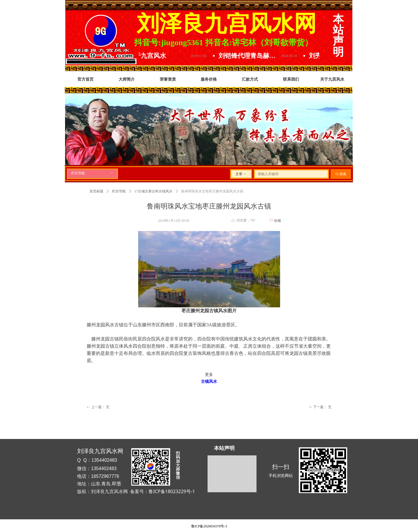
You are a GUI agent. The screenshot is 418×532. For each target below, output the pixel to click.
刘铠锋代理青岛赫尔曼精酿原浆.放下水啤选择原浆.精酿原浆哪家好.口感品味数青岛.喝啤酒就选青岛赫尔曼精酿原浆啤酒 (252, 56)
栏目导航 (92, 173)
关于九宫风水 (151, 56)
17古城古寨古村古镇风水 (153, 191)
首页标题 (96, 191)
